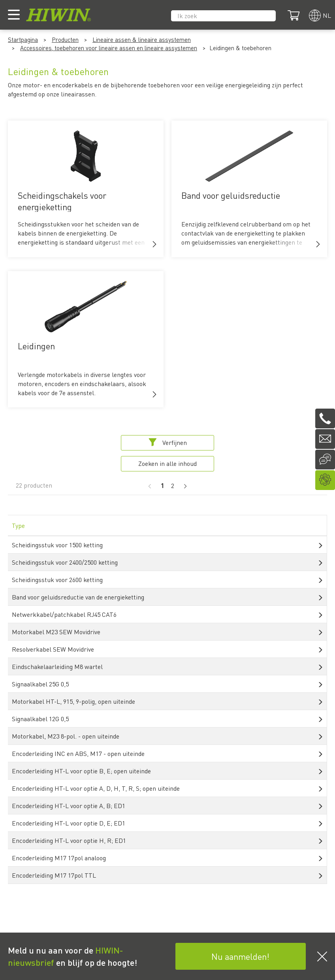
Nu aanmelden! (240, 956)
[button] (154, 244)
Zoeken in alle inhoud (167, 463)
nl (327, 15)
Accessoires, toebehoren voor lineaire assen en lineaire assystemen (109, 48)
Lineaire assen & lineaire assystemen (142, 40)
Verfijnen (168, 442)
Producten (65, 40)
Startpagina (23, 40)
